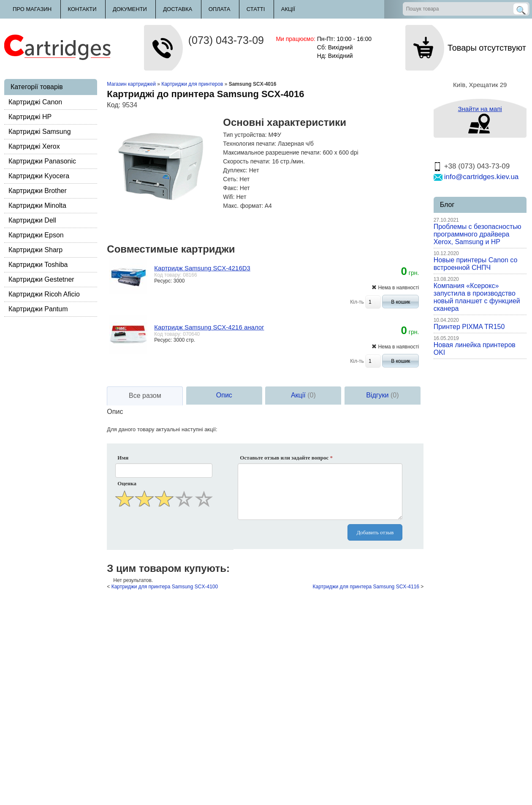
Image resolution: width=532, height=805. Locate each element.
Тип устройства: (245, 135)
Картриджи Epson (36, 235)
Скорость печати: (247, 161)
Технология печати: (250, 144)
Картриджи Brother (38, 191)
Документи (130, 9)
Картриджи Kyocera (39, 176)
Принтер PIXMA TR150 (469, 327)
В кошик (400, 302)
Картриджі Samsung (40, 132)
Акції (288, 9)
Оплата (220, 9)
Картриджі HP (30, 117)
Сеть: (230, 179)
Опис (224, 395)
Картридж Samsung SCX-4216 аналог (209, 327)
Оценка (127, 483)
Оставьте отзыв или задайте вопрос (286, 458)
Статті (256, 9)
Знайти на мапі (480, 109)
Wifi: (229, 197)
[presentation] (165, 530)
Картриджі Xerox (34, 146)
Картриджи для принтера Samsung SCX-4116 (366, 587)
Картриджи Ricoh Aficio (44, 294)
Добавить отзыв (375, 532)
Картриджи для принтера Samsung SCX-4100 (165, 587)
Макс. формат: (243, 206)
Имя (123, 458)
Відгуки (382, 395)
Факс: (231, 188)
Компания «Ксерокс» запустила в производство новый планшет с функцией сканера (477, 297)
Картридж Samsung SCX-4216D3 (202, 268)
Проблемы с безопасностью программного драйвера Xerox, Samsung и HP (478, 234)
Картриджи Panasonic (42, 161)
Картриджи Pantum (38, 309)
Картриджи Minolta (37, 205)
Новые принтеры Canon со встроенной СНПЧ (476, 264)
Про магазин (32, 9)
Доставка (178, 9)
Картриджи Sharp (35, 250)
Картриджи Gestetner (41, 279)
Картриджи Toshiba (38, 265)
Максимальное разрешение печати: (272, 152)
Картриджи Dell (32, 220)
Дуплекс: (235, 170)
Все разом (145, 396)
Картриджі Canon (35, 102)
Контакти (82, 9)
